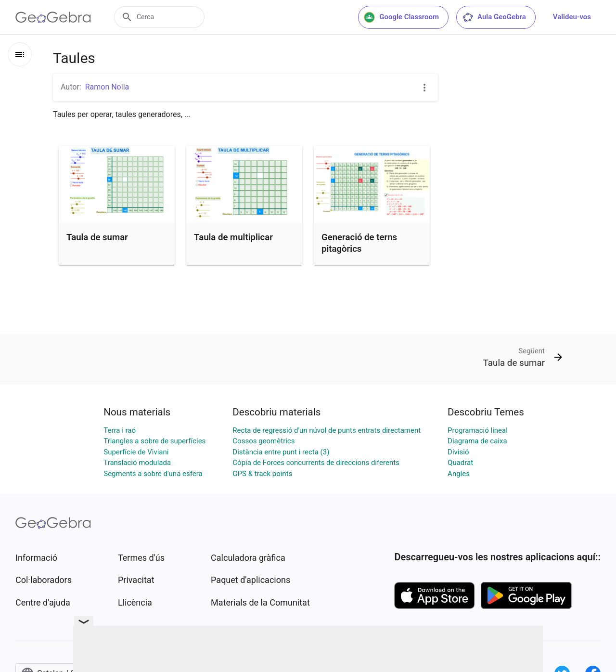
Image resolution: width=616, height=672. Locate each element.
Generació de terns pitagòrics (359, 243)
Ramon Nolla (107, 87)
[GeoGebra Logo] (53, 17)
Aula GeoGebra (494, 17)
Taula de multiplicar (233, 237)
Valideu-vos (572, 17)
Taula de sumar (97, 237)
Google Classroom (401, 17)
